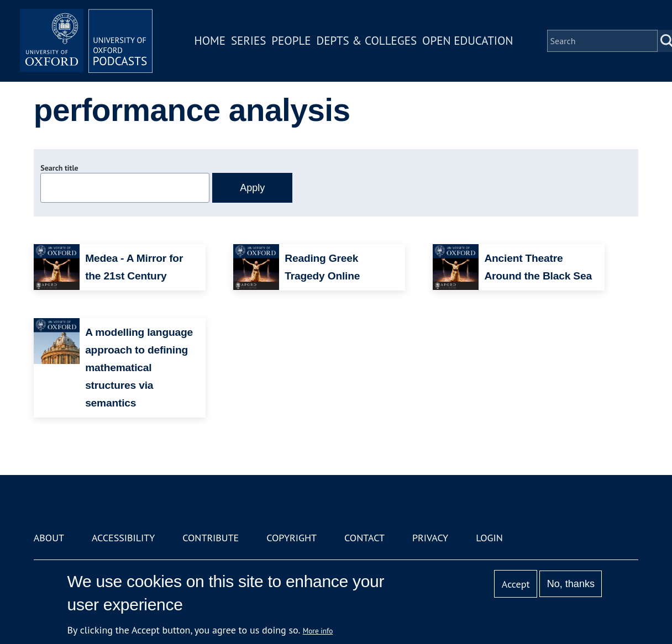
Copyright (292, 538)
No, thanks (571, 584)
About (49, 538)
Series (248, 41)
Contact (364, 538)
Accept (516, 584)
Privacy (430, 538)
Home (210, 41)
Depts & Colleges (367, 41)
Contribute (211, 538)
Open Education (468, 41)
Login (489, 538)
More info (318, 631)
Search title (59, 168)
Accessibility (123, 538)
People (291, 41)
